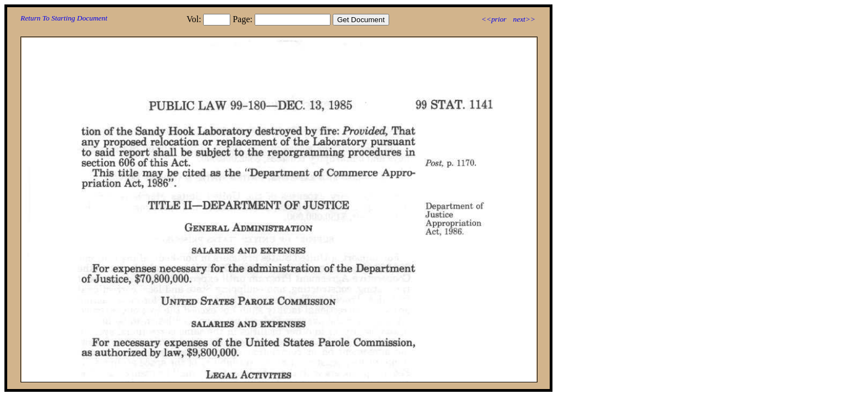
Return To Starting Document (64, 18)
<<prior (494, 19)
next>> (524, 19)
